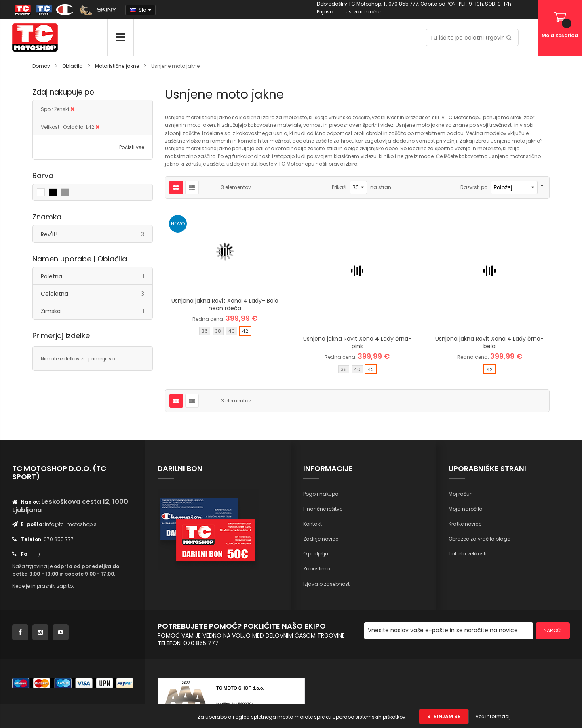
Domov (42, 66)
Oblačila (73, 66)
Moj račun (461, 494)
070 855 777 (59, 539)
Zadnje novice (321, 539)
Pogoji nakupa (321, 494)
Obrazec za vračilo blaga (480, 539)
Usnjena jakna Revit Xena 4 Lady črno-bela (489, 342)
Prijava (325, 12)
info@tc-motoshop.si (71, 524)
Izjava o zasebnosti (327, 584)
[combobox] (472, 38)
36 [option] (205, 331)
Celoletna (97, 294)
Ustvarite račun (364, 12)
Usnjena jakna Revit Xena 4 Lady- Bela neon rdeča (225, 304)
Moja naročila (466, 509)
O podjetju (316, 554)
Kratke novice (465, 524)
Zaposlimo (316, 569)
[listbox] (225, 332)
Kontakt (312, 524)
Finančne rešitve (323, 509)
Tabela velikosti (468, 554)
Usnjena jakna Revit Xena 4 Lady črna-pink (357, 342)
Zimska (97, 311)
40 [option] (232, 331)
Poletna (97, 276)
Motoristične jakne (118, 66)
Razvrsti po (474, 187)
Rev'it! (97, 234)
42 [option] (245, 331)
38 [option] (218, 331)
